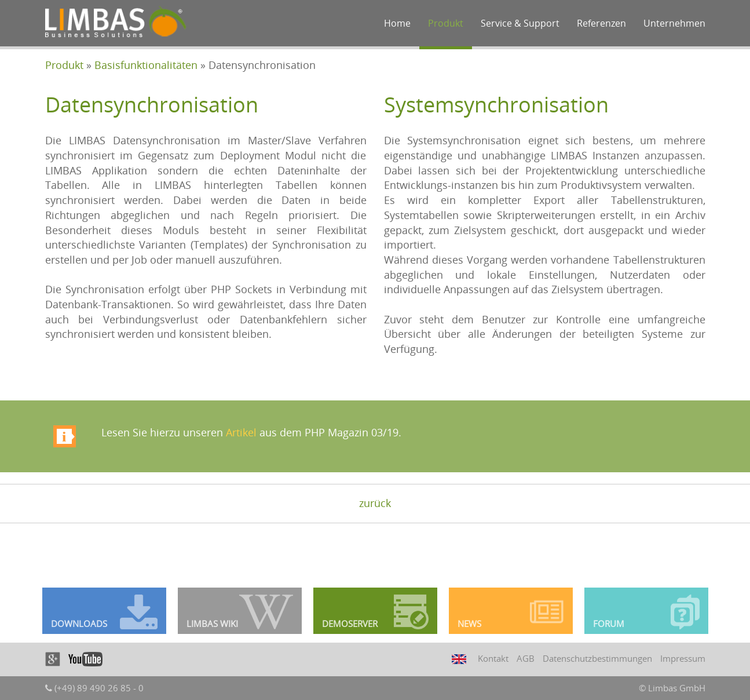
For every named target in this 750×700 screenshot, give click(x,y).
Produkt (446, 23)
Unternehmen (674, 23)
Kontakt (493, 658)
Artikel (241, 432)
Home (397, 23)
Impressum (683, 658)
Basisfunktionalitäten (146, 65)
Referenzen (601, 23)
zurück (375, 503)
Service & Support (520, 23)
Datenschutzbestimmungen (597, 658)
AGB (526, 658)
